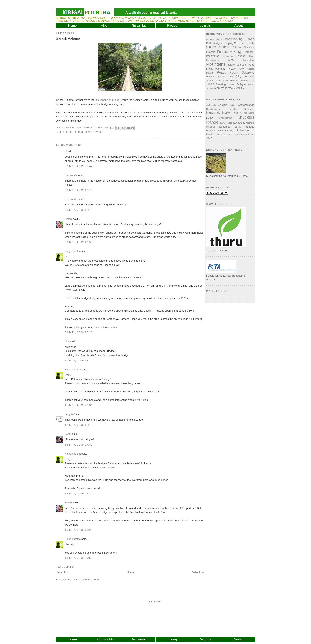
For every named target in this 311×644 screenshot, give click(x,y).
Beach (250, 39)
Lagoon (241, 56)
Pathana (220, 69)
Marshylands (213, 60)
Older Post (198, 572)
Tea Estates (232, 80)
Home (73, 25)
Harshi (69, 219)
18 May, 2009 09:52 (79, 558)
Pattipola (211, 130)
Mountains (216, 64)
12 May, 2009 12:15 (79, 425)
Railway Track (235, 69)
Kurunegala (226, 123)
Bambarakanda (245, 105)
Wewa (232, 88)
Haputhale (213, 112)
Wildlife (240, 88)
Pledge (172, 25)
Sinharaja (242, 130)
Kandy (210, 118)
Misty (231, 60)
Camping (228, 43)
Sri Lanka (139, 25)
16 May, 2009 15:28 (79, 530)
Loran (68, 434)
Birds (209, 43)
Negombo (225, 127)
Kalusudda (71, 175)
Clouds (211, 47)
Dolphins (237, 47)
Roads (221, 72)
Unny (68, 341)
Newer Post (63, 572)
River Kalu (85, 132)
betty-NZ (70, 414)
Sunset (220, 80)
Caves (238, 43)
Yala (209, 138)
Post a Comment (66, 567)
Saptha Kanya (226, 130)
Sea (230, 76)
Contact (239, 639)
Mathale (250, 123)
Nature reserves (236, 65)
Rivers (98, 132)
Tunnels (231, 84)
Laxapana (239, 123)
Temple (244, 80)
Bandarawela (213, 109)
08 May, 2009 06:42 (79, 166)
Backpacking (234, 39)
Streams (249, 76)
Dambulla (232, 109)
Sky (239, 76)
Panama (249, 127)
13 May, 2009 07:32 (79, 445)
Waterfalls (220, 88)
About (239, 25)
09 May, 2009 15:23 (79, 332)
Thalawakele (224, 134)
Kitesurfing (228, 56)
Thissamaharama (244, 134)
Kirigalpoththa (73, 251)
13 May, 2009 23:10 (79, 494)
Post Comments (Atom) (85, 580)
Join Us (205, 25)
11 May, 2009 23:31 (79, 405)
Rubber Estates (215, 76)
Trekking (221, 84)
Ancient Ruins (214, 39)
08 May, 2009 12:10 (79, 190)
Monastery (249, 60)
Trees (210, 84)
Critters (224, 47)
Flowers (211, 52)
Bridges (72, 132)
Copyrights (106, 639)
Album (106, 25)
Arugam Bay (226, 105)
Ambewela (211, 105)
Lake (252, 56)
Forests (222, 52)
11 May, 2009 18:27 (79, 361)
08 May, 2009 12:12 (79, 210)
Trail (252, 80)
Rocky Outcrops (242, 72)
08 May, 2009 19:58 (79, 242)
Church (246, 43)
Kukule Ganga (137, 112)
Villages (242, 84)
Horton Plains (232, 112)
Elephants (249, 47)
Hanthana (249, 109)
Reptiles (250, 69)
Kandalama (249, 113)
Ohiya (237, 127)
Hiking (235, 51)
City (252, 43)
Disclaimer (139, 639)
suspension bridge (109, 100)
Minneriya (211, 127)
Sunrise (211, 80)
